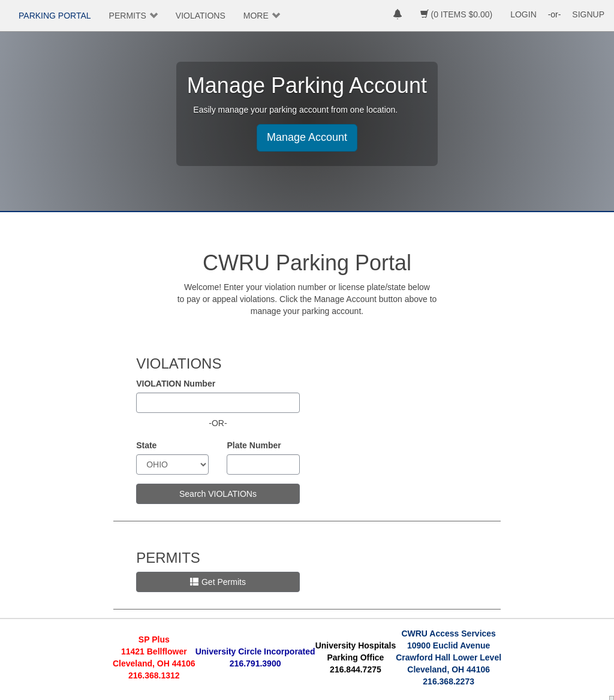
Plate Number (254, 445)
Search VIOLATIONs (218, 494)
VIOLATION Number (176, 384)
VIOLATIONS (201, 16)
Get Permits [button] (218, 582)
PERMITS (128, 16)
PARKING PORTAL (55, 16)
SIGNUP (588, 14)
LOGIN (523, 14)
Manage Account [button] (307, 137)
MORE (256, 16)
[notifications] (398, 16)
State (146, 445)
